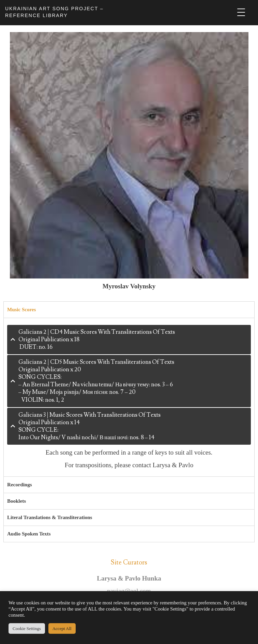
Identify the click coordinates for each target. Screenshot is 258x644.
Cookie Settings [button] (27, 628)
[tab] (129, 340)
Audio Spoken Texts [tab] (29, 534)
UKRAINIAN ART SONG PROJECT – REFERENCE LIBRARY (54, 12)
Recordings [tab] (20, 485)
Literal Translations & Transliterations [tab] (50, 517)
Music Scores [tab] (21, 310)
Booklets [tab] (17, 501)
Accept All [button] (62, 628)
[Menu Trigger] (241, 12)
